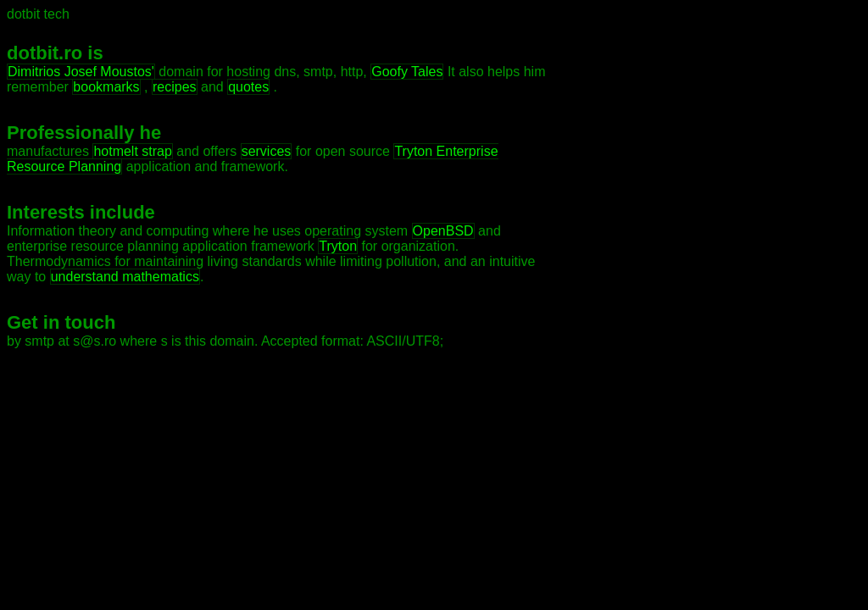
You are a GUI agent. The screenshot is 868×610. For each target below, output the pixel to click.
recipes (175, 87)
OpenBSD (443, 231)
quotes (248, 87)
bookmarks (106, 87)
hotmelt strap (132, 151)
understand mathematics (125, 277)
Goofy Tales (407, 72)
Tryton (338, 246)
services (267, 151)
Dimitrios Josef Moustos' (81, 72)
